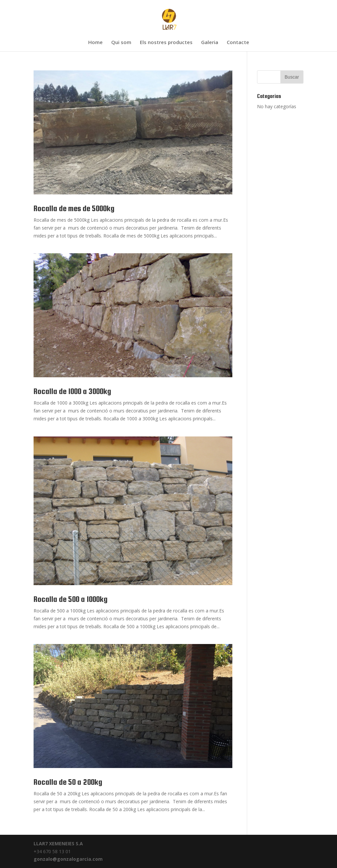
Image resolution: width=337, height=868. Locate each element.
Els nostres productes (166, 43)
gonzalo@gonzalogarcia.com (68, 859)
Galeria (210, 43)
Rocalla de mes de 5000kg (74, 208)
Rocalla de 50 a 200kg (68, 782)
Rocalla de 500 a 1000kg (71, 599)
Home (95, 43)
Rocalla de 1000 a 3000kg (72, 391)
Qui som (121, 43)
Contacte (238, 43)
